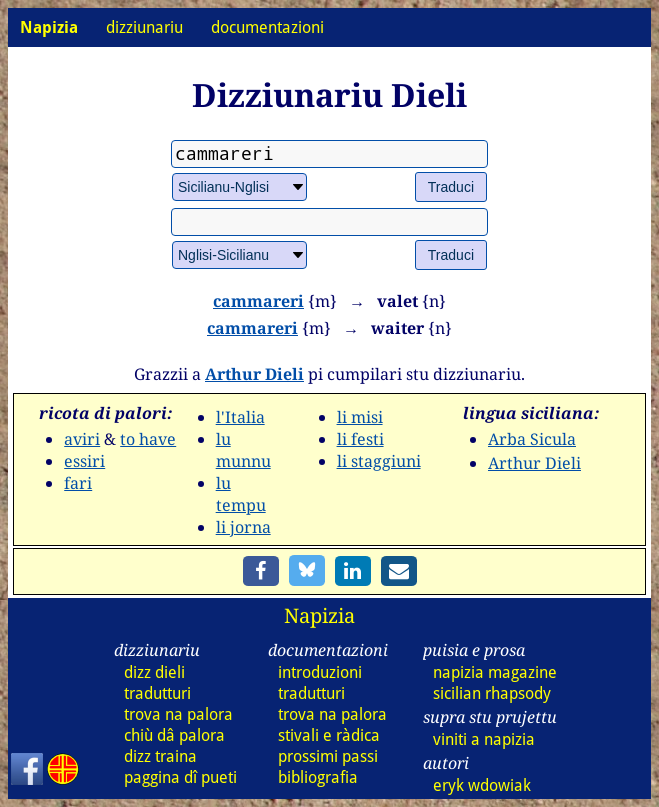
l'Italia (240, 417)
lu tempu (241, 494)
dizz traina (160, 756)
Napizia (319, 615)
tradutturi (157, 693)
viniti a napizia (484, 739)
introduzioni (320, 672)
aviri (82, 439)
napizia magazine (495, 672)
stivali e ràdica (329, 735)
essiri (84, 461)
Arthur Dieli (254, 374)
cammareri (258, 301)
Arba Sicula (532, 439)
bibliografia (318, 777)
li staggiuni (379, 461)
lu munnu (243, 450)
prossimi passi (328, 756)
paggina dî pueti (180, 777)
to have (148, 439)
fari (78, 483)
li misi (360, 417)
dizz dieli (154, 672)
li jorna (243, 527)
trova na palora (178, 714)
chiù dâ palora (174, 735)
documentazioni (267, 27)
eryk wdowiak (482, 785)
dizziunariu (144, 27)
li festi (360, 439)
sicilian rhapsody (492, 693)
